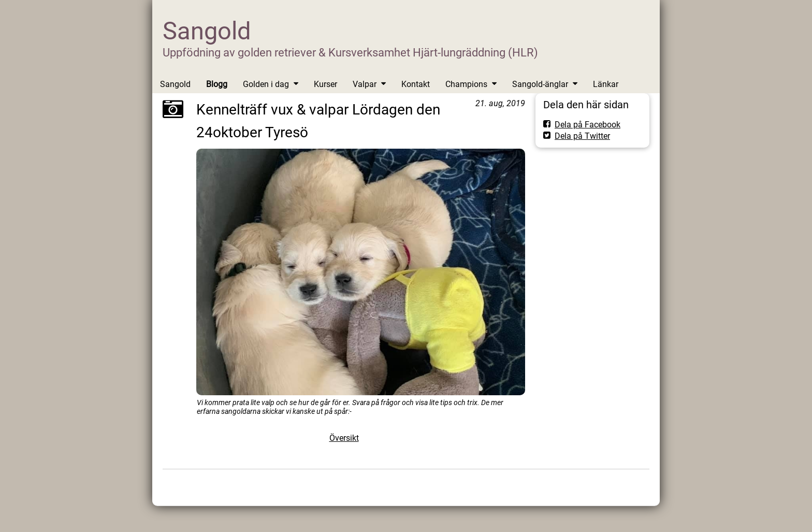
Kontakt (416, 84)
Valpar (365, 84)
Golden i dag (266, 84)
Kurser (325, 84)
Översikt (344, 438)
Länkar (606, 84)
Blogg (217, 84)
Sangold (207, 31)
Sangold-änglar (540, 84)
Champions (466, 84)
